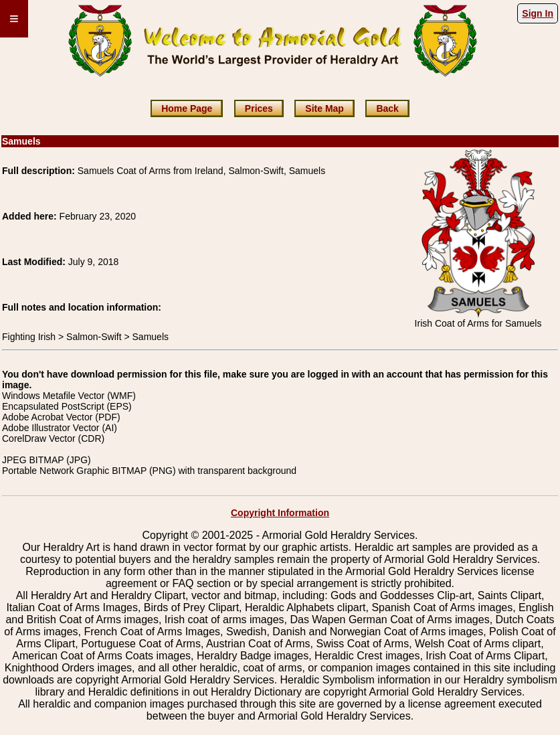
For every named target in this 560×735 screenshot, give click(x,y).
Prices (259, 108)
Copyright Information (280, 513)
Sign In (538, 13)
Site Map (324, 108)
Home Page (187, 108)
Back (387, 108)
